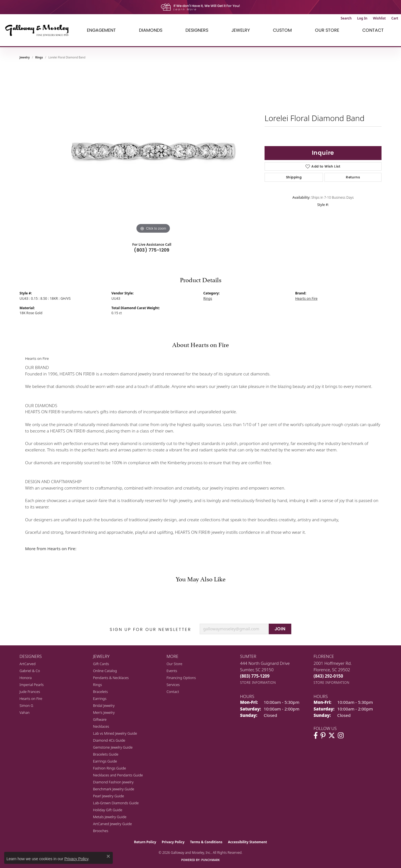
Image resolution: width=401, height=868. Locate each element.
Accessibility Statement (247, 842)
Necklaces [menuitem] (101, 726)
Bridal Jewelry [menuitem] (104, 705)
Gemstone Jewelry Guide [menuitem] (113, 747)
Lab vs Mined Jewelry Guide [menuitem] (115, 733)
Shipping (294, 177)
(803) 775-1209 (152, 250)
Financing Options (181, 678)
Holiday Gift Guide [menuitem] (108, 810)
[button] (346, 18)
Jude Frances (30, 692)
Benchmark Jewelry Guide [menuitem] (114, 789)
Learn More (185, 9)
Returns (353, 177)
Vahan (25, 712)
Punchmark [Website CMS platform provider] (211, 860)
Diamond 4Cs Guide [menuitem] (109, 740)
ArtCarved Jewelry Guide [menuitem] (113, 824)
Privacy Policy (173, 842)
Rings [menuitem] (97, 685)
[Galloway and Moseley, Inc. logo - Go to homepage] (39, 30)
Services (173, 685)
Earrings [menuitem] (100, 699)
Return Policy (145, 842)
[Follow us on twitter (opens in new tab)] (332, 736)
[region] (153, 151)
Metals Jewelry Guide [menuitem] (110, 817)
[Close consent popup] (108, 856)
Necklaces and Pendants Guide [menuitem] (118, 775)
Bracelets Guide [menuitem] (106, 754)
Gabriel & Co (30, 671)
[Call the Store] (255, 676)
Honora (26, 678)
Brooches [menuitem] (101, 831)
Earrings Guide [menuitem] (105, 761)
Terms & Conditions (206, 842)
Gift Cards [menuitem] (101, 664)
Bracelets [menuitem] (100, 692)
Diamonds (151, 30)
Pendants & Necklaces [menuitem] (111, 678)
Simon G (26, 705)
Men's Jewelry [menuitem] (104, 712)
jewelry (25, 57)
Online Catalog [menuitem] (105, 671)
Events (172, 671)
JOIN (280, 629)
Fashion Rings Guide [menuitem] (109, 768)
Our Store (174, 664)
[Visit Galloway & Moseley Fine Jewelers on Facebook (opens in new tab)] (316, 736)
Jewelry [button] (241, 30)
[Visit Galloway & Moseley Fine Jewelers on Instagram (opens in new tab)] (341, 736)
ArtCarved (28, 664)
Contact (373, 30)
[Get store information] (258, 683)
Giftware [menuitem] (100, 719)
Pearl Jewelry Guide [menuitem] (108, 796)
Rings (39, 57)
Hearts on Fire (306, 298)
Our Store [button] (327, 30)
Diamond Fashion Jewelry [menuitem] (113, 782)
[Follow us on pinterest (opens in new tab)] (323, 736)
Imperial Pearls (32, 685)
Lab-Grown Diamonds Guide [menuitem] (116, 803)
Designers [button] (197, 30)
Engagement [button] (101, 30)
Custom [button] (282, 30)
